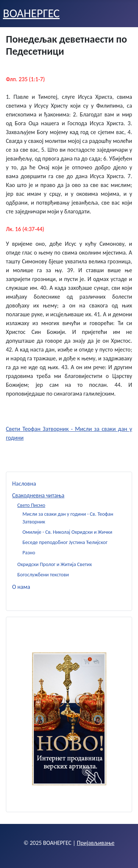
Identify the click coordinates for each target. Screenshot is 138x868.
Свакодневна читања (38, 495)
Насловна (24, 484)
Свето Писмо (31, 505)
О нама (21, 587)
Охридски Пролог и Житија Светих (55, 564)
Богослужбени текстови (43, 575)
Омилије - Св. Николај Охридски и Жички (67, 532)
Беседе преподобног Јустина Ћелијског (65, 542)
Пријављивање (96, 843)
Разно (29, 553)
